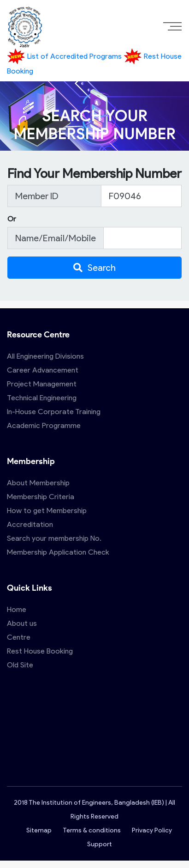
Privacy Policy (152, 830)
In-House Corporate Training (54, 412)
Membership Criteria (41, 497)
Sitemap (39, 830)
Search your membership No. (54, 538)
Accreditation (30, 524)
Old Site (20, 665)
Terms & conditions (92, 830)
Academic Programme (44, 425)
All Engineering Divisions (45, 356)
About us (22, 623)
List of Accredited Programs (65, 56)
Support (99, 844)
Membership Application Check (58, 552)
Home (17, 609)
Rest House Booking (40, 651)
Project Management (42, 384)
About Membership (38, 483)
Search (94, 268)
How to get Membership (47, 510)
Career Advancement (43, 370)
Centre (19, 637)
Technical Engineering (42, 398)
